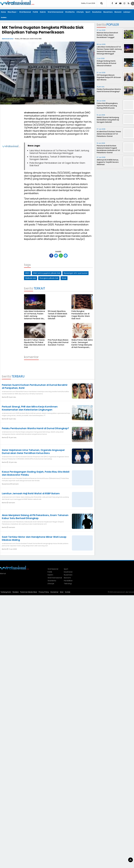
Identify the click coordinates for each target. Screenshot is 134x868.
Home (3, 12)
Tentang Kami (6, 592)
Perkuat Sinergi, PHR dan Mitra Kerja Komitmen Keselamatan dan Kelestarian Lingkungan (30, 408)
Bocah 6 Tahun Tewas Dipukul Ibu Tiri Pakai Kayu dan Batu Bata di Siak (34, 344)
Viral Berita (70, 12)
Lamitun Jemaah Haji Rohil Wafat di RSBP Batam (31, 493)
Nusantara (108, 12)
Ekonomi (118, 12)
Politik (35, 12)
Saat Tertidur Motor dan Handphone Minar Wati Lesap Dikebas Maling (34, 538)
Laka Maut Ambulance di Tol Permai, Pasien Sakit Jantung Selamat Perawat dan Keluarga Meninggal (59, 152)
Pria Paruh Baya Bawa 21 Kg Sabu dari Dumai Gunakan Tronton (58, 342)
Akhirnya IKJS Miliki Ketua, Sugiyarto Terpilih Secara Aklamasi (108, 162)
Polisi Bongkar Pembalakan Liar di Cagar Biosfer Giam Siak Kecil (57, 164)
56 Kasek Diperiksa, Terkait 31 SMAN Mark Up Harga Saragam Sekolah (56, 158)
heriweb (131, 592)
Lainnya (127, 12)
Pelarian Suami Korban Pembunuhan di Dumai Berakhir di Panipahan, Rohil (35, 386)
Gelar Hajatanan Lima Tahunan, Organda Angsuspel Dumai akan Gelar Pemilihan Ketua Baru (33, 452)
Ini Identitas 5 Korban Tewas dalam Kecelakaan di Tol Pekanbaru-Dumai (109, 134)
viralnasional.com (34, 113)
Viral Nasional (25, 12)
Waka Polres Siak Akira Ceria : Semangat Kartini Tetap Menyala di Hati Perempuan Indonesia (82, 345)
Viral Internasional (55, 12)
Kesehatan (97, 12)
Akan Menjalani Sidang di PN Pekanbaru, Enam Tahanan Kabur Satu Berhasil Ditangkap (35, 517)
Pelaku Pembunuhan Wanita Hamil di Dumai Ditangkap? (35, 428)
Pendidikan (68, 581)
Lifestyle (80, 12)
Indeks (4, 17)
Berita (4, 397)
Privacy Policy (44, 592)
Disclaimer (54, 592)
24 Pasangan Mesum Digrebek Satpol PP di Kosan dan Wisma (109, 77)
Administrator (8, 39)
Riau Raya (12, 12)
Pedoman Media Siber (29, 592)
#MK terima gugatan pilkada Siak (47, 273)
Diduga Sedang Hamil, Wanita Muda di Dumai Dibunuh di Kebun (106, 63)
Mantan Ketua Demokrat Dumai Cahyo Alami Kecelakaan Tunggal (107, 35)
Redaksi (16, 592)
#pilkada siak (31, 278)
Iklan (62, 592)
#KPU (27, 273)
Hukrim (43, 12)
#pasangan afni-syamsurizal (76, 273)
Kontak (68, 592)
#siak (64, 278)
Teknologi (68, 584)
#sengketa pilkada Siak (49, 278)
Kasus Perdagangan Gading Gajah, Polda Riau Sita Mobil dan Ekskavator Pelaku (36, 473)
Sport (88, 12)
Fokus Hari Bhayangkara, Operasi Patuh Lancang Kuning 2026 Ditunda (107, 106)
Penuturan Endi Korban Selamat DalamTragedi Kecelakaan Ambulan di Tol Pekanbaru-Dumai (108, 149)
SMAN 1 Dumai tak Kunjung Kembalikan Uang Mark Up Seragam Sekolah (108, 120)
